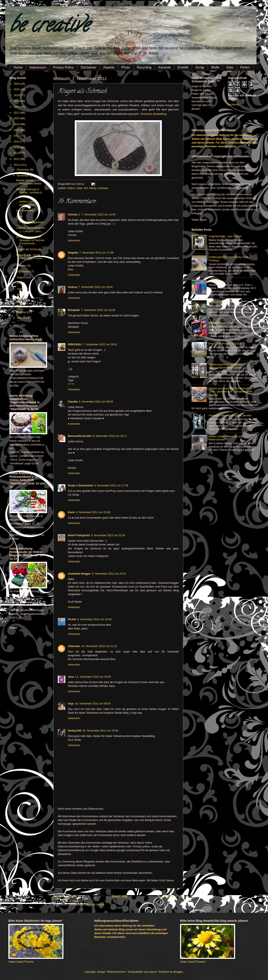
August (21, 277)
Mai (19, 295)
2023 (17, 101)
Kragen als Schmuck (28, 249)
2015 (17, 147)
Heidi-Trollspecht (79, 535)
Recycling (144, 67)
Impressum (38, 67)
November (23, 175)
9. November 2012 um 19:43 (94, 619)
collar (79, 188)
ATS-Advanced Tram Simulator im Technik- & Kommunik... (31, 240)
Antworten (74, 240)
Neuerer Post (64, 896)
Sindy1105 (75, 731)
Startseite (120, 896)
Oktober (22, 266)
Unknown (74, 646)
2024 (17, 95)
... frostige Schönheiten (30, 222)
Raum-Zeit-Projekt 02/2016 (225, 344)
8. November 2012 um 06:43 (96, 402)
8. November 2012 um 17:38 (111, 485)
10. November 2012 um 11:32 (99, 646)
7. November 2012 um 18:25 (98, 310)
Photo (126, 67)
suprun (153, 972)
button (71, 188)
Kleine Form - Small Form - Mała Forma (29, 257)
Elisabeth (74, 310)
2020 (17, 118)
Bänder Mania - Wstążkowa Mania (29, 182)
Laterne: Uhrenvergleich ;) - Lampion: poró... (30, 229)
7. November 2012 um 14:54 (99, 214)
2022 (17, 107)
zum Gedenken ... (27, 210)
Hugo (19, 216)
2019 (17, 124)
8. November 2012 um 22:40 (93, 512)
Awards (109, 67)
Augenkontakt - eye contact (225, 236)
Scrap (200, 67)
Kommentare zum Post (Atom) (86, 904)
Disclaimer (88, 67)
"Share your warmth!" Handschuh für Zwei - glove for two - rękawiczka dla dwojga (231, 392)
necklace (103, 188)
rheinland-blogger (79, 574)
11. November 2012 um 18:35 (93, 677)
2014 (17, 153)
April (20, 300)
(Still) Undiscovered (220, 302)
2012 (17, 165)
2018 (17, 130)
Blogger (178, 972)
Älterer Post (173, 896)
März (20, 306)
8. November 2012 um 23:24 (108, 535)
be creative (49, 27)
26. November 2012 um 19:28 (100, 731)
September (24, 271)
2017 (17, 136)
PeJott (72, 619)
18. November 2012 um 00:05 (93, 704)
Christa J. (74, 214)
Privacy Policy (63, 67)
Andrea (72, 287)
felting (93, 188)
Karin (71, 512)
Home (18, 67)
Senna (80, 184)
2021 (17, 113)
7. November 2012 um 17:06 (96, 253)
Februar (22, 312)
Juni (20, 289)
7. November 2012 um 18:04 (95, 287)
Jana (71, 677)
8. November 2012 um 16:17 (110, 436)
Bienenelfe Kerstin (80, 436)
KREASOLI (75, 344)
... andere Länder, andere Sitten (27, 203)
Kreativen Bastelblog (153, 114)
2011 (17, 325)
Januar (21, 318)
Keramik (164, 67)
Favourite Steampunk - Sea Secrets (230, 415)
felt (86, 188)
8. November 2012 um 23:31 (109, 574)
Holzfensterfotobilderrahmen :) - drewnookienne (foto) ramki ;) (228, 366)
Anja (71, 704)
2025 (17, 89)
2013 (17, 159)
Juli (19, 283)
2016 (17, 142)
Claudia (73, 402)
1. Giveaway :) (217, 281)
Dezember (23, 170)
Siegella (73, 253)
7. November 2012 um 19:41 (100, 344)
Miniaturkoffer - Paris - (222, 323)
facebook (234, 104)
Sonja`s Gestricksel (80, 485)
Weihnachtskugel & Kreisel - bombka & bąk (29, 193)
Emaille (183, 67)
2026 (17, 84)
